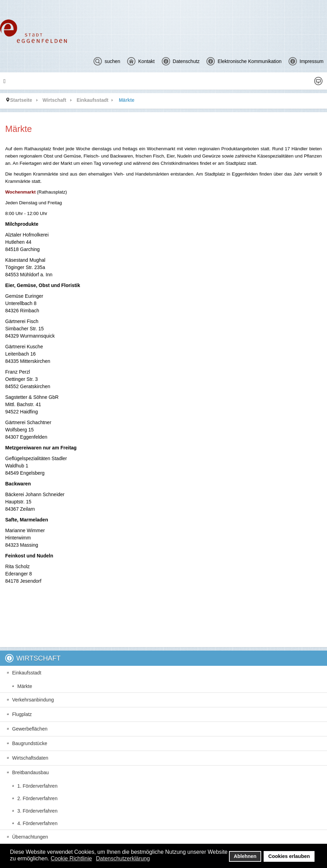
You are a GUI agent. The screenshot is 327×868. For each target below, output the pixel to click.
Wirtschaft (54, 100)
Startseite (21, 100)
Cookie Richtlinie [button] (71, 858)
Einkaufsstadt (92, 100)
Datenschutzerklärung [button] (123, 858)
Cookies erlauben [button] (289, 856)
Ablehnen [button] (245, 856)
